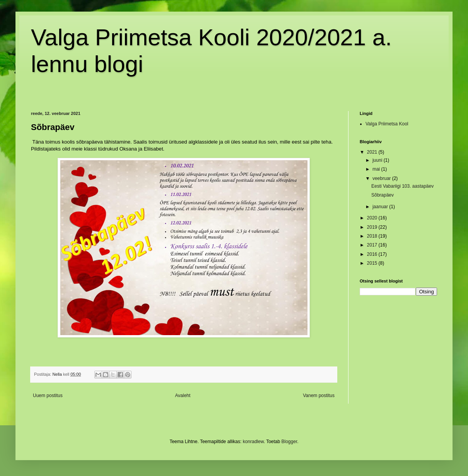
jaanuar (381, 207)
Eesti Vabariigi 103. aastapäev (402, 186)
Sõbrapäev (383, 195)
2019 (373, 227)
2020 (373, 218)
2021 (373, 152)
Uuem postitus (48, 396)
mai (377, 169)
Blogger (290, 442)
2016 (373, 254)
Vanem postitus (319, 396)
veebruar (382, 178)
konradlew (253, 442)
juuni (378, 160)
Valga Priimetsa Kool (387, 124)
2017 (373, 245)
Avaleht (183, 396)
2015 (373, 263)
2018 (373, 236)
